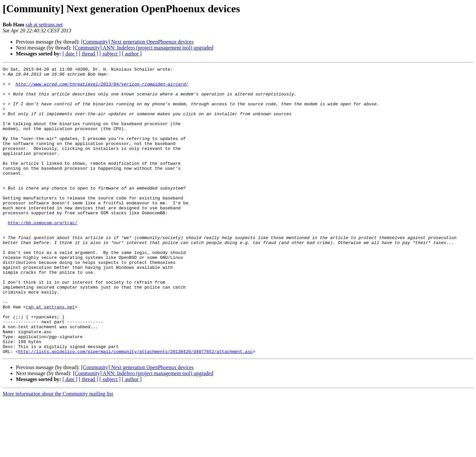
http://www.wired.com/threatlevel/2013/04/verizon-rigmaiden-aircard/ (102, 88)
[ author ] (132, 54)
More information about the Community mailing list (58, 451)
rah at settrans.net (44, 25)
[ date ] (70, 54)
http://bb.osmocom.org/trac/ (43, 254)
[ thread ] (88, 54)
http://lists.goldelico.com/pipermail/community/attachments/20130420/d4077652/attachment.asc (136, 409)
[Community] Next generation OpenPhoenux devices (137, 42)
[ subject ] (110, 54)
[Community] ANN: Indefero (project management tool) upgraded (143, 48)
